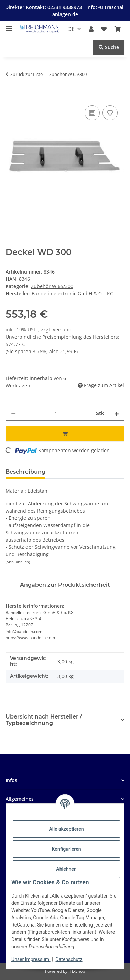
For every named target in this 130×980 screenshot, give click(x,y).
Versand (62, 330)
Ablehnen (66, 869)
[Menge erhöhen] (117, 413)
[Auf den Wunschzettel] (110, 113)
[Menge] (56, 413)
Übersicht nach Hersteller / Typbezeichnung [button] (44, 720)
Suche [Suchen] (109, 47)
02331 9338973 (65, 7)
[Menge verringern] (13, 413)
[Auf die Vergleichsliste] (92, 113)
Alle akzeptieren (66, 829)
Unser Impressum (31, 959)
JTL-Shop (77, 971)
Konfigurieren (66, 849)
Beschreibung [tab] (25, 472)
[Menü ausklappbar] (9, 26)
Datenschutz (69, 959)
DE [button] (71, 29)
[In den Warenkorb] (11, 96)
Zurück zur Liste (26, 74)
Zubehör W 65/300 (52, 286)
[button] (91, 29)
